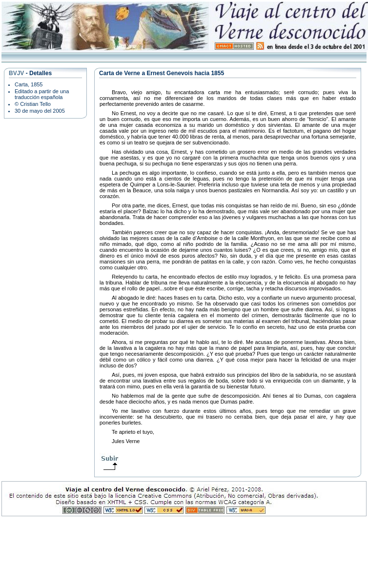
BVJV (16, 73)
